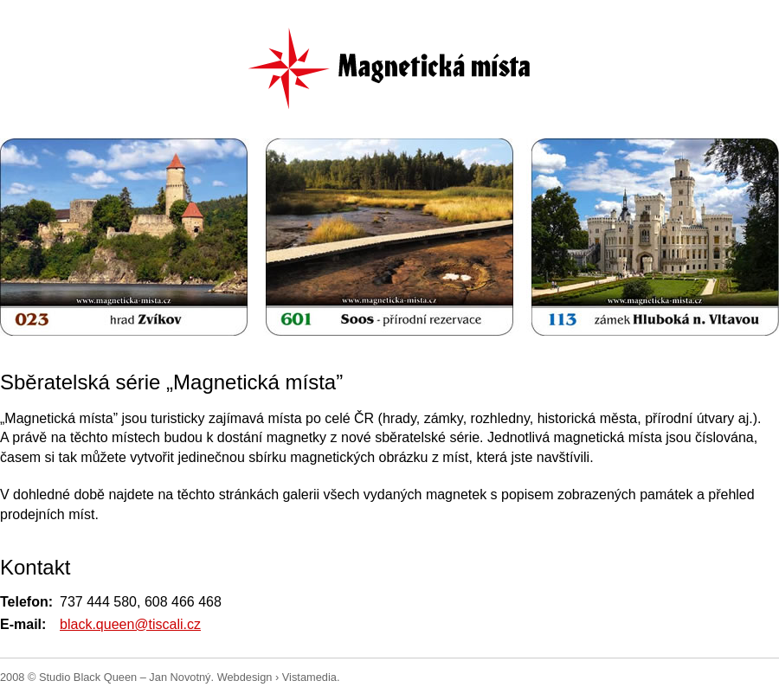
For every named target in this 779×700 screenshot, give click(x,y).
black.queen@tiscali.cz (130, 624)
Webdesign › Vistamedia (277, 677)
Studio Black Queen (88, 677)
